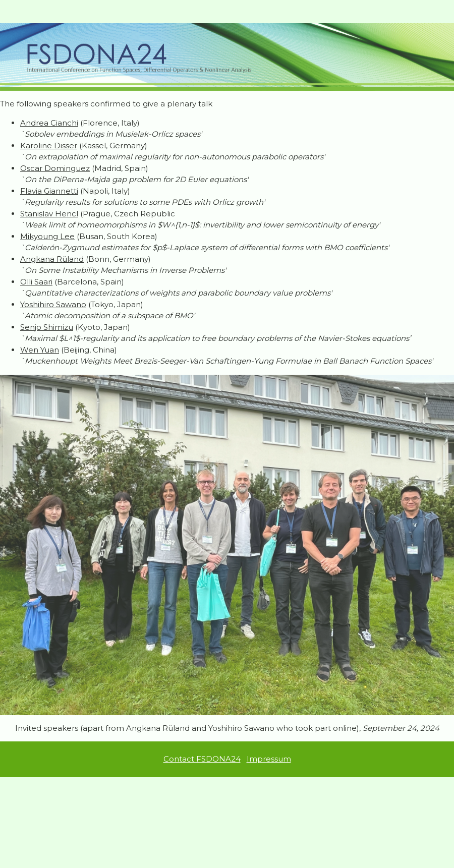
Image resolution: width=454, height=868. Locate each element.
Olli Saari (36, 282)
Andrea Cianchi (49, 123)
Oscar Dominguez (55, 168)
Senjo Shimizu (47, 327)
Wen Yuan (40, 350)
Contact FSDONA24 (202, 759)
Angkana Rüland (52, 259)
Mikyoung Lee (47, 236)
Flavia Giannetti (49, 191)
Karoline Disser (49, 146)
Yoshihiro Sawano (53, 304)
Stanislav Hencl (49, 214)
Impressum (269, 759)
